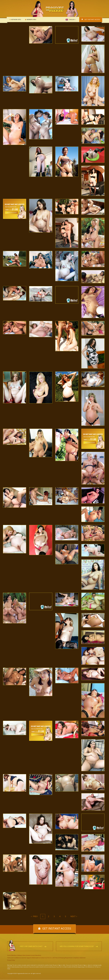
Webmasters (36, 958)
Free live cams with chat (31, 946)
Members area (31, 20)
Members (14, 955)
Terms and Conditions (14, 958)
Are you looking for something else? (77, 946)
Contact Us (43, 958)
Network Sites (16, 20)
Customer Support (26, 958)
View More (38, 955)
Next (73, 916)
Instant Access (30, 955)
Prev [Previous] (35, 916)
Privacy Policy (11, 960)
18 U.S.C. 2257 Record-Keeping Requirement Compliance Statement (66, 958)
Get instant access (92, 19)
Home (9, 955)
